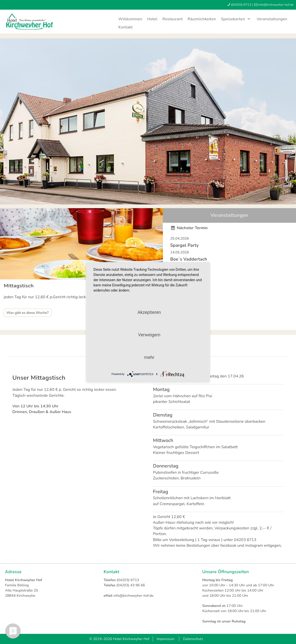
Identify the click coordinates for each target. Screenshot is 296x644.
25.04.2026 (180, 238)
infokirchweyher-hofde (276, 5)
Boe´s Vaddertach (189, 259)
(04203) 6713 (241, 5)
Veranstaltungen (272, 19)
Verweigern (149, 335)
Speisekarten (236, 19)
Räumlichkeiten (202, 19)
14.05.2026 (180, 252)
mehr (149, 357)
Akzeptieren (149, 312)
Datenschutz (193, 639)
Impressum (165, 639)
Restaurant (173, 19)
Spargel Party (185, 245)
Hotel (152, 19)
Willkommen (130, 19)
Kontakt (126, 27)
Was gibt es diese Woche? (28, 313)
